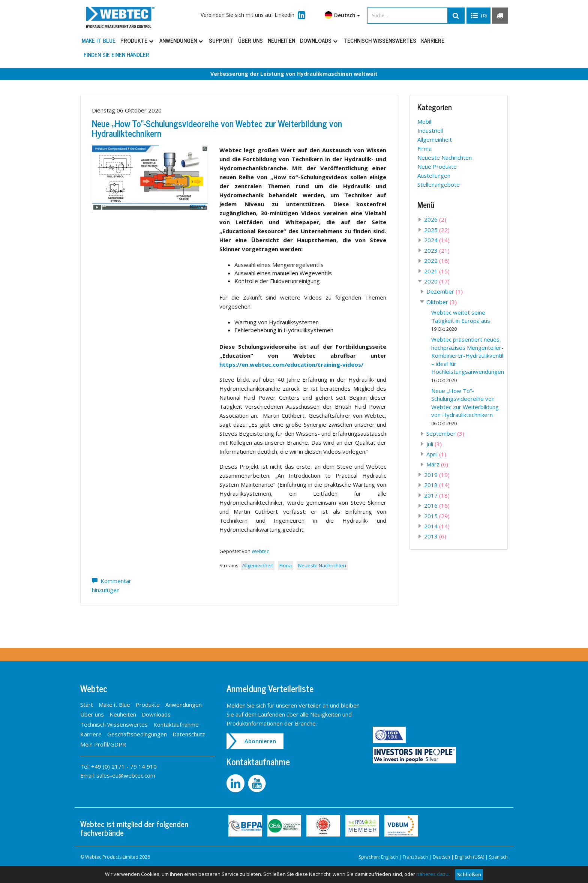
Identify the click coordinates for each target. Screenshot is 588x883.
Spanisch (498, 857)
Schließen (469, 874)
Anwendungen (182, 40)
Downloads (319, 40)
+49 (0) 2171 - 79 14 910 (124, 766)
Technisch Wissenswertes (380, 40)
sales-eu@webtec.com (126, 775)
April (436, 454)
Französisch (415, 857)
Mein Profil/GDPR (103, 744)
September (445, 433)
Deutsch (342, 15)
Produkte (137, 40)
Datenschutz (189, 734)
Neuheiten (281, 40)
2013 (435, 536)
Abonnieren (260, 741)
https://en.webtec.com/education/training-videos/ (291, 364)
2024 (437, 240)
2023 (437, 250)
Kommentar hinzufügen (112, 585)
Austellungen (434, 175)
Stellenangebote (439, 184)
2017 (437, 495)
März (437, 464)
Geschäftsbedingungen (137, 734)
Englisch (389, 857)
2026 (435, 219)
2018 (437, 485)
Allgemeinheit (258, 565)
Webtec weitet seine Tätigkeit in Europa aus (461, 320)
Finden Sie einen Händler (116, 55)
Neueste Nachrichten (322, 565)
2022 (437, 261)
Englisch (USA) (469, 857)
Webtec (260, 551)
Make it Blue (99, 40)
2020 (437, 281)
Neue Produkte (437, 166)
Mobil (424, 121)
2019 (437, 475)
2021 (437, 271)
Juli (434, 444)
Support (221, 40)
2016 (437, 505)
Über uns (250, 40)
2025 (437, 230)
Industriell (430, 130)
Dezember (445, 291)
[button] (478, 16)
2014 (437, 526)
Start (87, 705)
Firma (286, 565)
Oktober (442, 302)
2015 (437, 516)
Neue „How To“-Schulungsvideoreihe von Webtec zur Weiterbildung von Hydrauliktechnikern (217, 128)
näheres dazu (432, 874)
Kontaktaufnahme (176, 724)
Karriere (433, 40)
